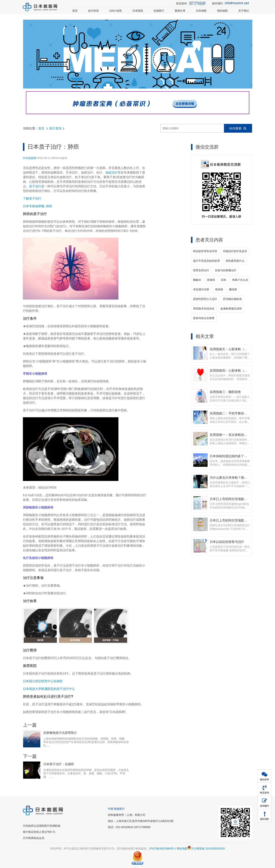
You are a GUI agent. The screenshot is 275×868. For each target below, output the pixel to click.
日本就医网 (30, 158)
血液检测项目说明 (231, 309)
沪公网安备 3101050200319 (206, 849)
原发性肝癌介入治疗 (205, 299)
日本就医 (201, 11)
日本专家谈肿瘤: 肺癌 (38, 206)
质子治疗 (35, 186)
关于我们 (244, 11)
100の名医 (116, 11)
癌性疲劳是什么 (235, 261)
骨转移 (219, 289)
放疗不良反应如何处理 (206, 261)
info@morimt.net (237, 3)
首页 (75, 11)
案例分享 (180, 11)
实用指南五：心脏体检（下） (230, 349)
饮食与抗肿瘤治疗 (226, 270)
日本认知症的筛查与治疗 (227, 542)
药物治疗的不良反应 (235, 251)
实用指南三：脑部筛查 (225, 392)
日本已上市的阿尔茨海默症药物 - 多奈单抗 (239, 520)
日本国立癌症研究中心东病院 (43, 681)
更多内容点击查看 (204, 318)
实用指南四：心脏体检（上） (230, 370)
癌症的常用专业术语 (205, 251)
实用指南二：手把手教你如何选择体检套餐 (239, 413)
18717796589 (197, 3)
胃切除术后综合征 (204, 309)
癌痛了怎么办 (240, 280)
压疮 (224, 280)
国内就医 (222, 11)
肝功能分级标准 (232, 299)
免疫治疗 (112, 173)
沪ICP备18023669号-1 (163, 849)
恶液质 (211, 280)
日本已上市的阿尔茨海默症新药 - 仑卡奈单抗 (241, 499)
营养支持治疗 (201, 270)
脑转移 (233, 289)
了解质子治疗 (32, 199)
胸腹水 (197, 280)
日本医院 (138, 11)
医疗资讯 (55, 128)
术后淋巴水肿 (201, 289)
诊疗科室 (93, 11)
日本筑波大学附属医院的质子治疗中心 (49, 689)
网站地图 (182, 849)
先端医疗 (159, 11)
